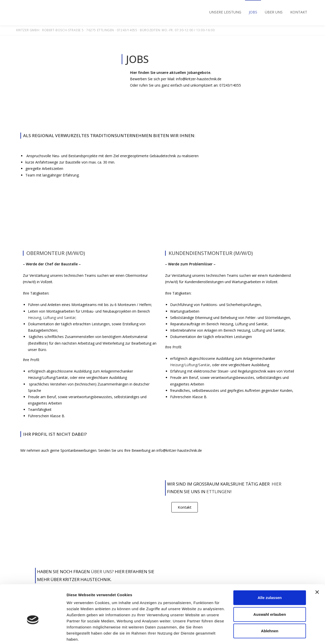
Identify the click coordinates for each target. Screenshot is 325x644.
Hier (275, 484)
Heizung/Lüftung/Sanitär (190, 365)
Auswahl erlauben (270, 589)
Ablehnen (270, 605)
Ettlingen (218, 492)
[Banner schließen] (317, 566)
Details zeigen (270, 634)
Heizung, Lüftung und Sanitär (52, 318)
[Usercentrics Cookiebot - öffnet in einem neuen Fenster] (33, 634)
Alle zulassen (270, 572)
